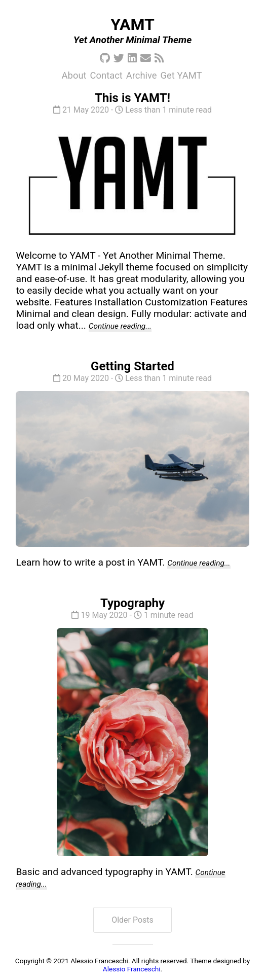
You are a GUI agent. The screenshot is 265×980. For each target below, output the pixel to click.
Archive (142, 75)
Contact (106, 75)
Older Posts (132, 920)
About (74, 75)
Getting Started (132, 366)
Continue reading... (120, 326)
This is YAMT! (132, 98)
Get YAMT (181, 75)
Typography (132, 603)
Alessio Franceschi (132, 969)
